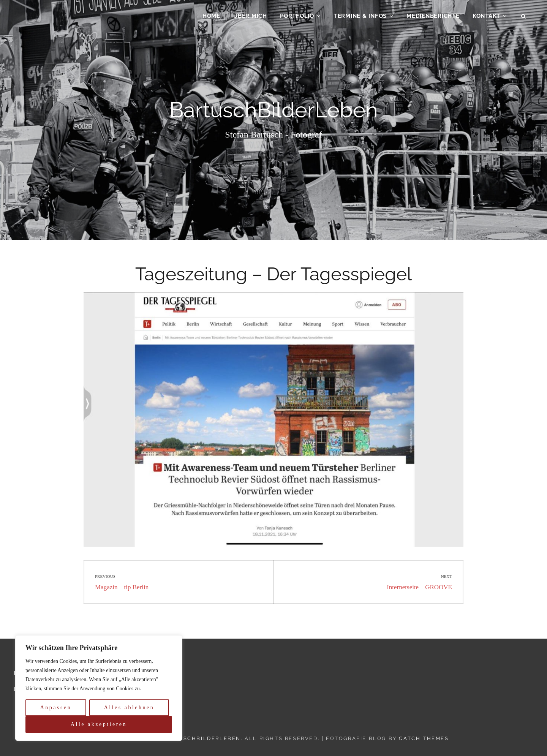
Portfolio (297, 17)
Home (211, 17)
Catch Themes (424, 738)
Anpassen (56, 708)
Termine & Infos (360, 17)
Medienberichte (433, 17)
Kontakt (486, 17)
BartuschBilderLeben (201, 738)
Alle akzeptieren (99, 724)
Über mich (250, 17)
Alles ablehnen (129, 708)
